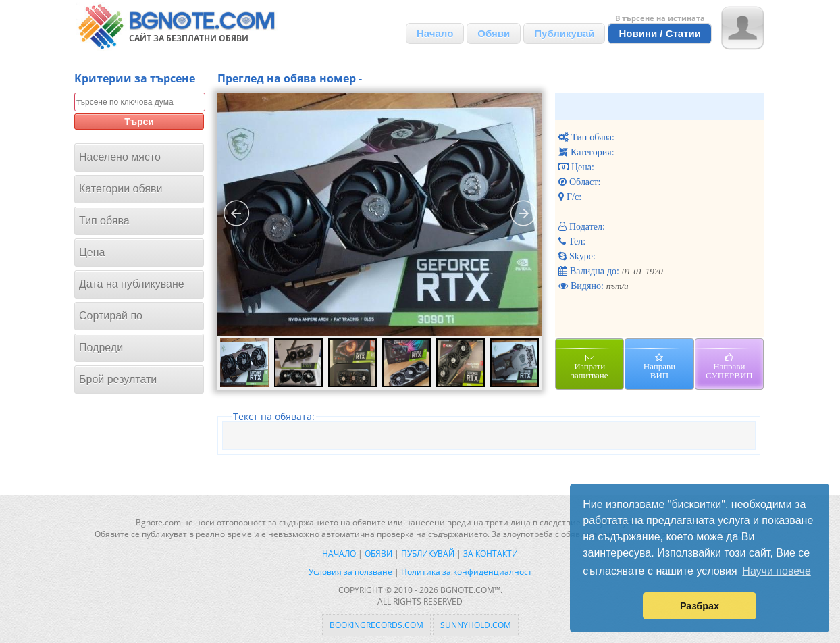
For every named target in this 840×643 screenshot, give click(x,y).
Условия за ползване (350, 572)
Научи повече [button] (776, 571)
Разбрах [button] (700, 606)
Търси (139, 122)
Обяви (494, 33)
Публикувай (564, 33)
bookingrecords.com (376, 625)
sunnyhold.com (476, 625)
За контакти (491, 554)
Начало (435, 33)
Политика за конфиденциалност (467, 572)
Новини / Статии (660, 33)
